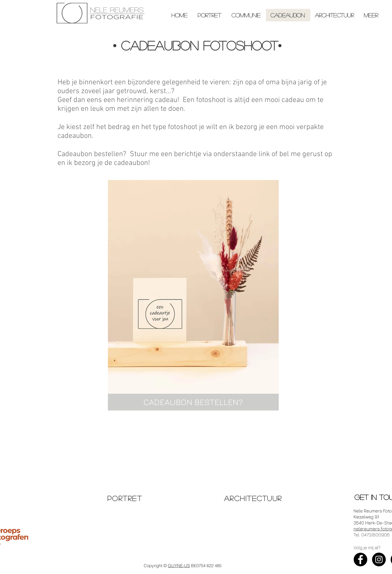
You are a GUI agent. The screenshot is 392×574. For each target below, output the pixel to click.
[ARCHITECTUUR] (254, 498)
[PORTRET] (125, 498)
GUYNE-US (179, 566)
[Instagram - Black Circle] (379, 559)
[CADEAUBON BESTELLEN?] (193, 402)
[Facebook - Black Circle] (360, 559)
